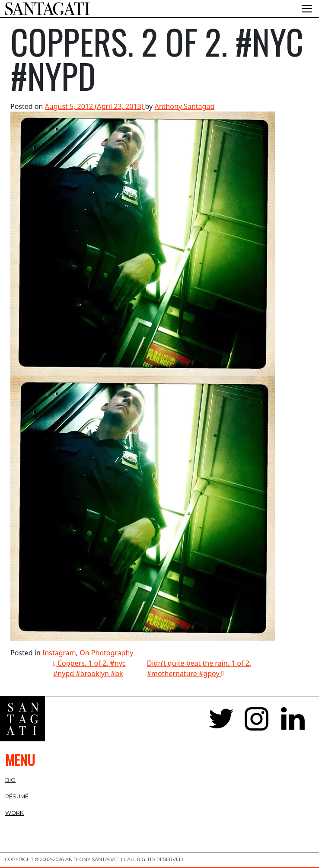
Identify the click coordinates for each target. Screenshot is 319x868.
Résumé (17, 796)
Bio (10, 780)
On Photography (106, 653)
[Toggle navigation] (307, 9)
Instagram (59, 653)
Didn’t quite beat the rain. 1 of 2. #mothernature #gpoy (199, 668)
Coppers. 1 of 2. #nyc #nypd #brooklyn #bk (89, 668)
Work (14, 813)
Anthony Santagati (184, 106)
